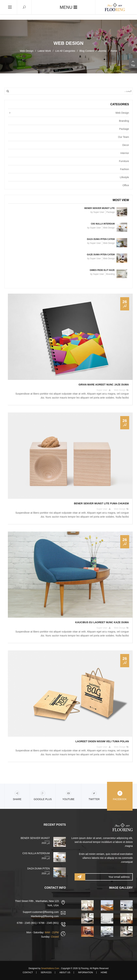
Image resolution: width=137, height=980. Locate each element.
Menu (68, 7)
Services (46, 972)
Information (86, 972)
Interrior (125, 153)
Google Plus (43, 796)
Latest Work (44, 51)
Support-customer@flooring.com (41, 912)
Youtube (68, 796)
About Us (65, 972)
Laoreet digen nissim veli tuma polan (102, 741)
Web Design (122, 113)
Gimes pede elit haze (102, 270)
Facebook (120, 796)
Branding (124, 121)
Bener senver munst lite (100, 208)
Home (114, 51)
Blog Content (87, 51)
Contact (28, 972)
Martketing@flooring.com (45, 916)
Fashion (125, 169)
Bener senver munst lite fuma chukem (102, 503)
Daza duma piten (39, 868)
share (17, 796)
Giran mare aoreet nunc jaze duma (104, 385)
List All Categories (65, 51)
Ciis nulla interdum (103, 224)
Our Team (124, 137)
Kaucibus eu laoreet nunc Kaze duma (102, 622)
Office (126, 185)
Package (124, 129)
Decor (126, 145)
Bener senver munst (35, 838)
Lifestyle (124, 177)
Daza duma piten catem (101, 239)
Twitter (94, 796)
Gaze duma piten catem (101, 255)
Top (133, 63)
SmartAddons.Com (50, 968)
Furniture (124, 161)
